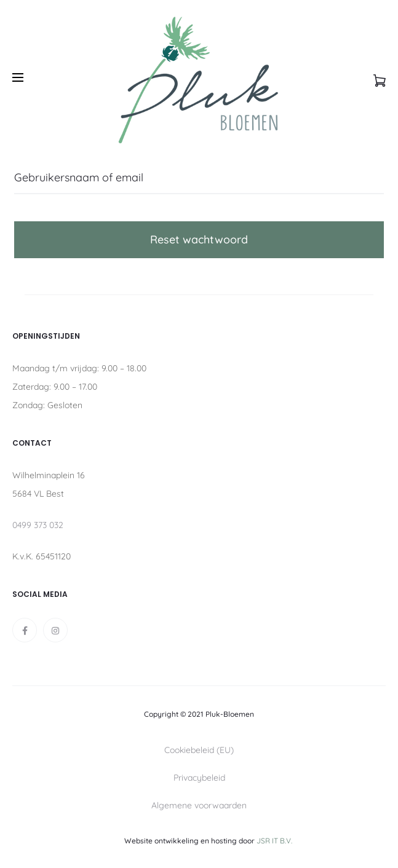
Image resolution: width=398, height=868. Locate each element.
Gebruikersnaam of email (79, 177)
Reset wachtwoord (199, 239)
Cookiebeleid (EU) (199, 750)
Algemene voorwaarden (199, 805)
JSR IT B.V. (274, 841)
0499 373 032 (38, 525)
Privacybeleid (199, 778)
